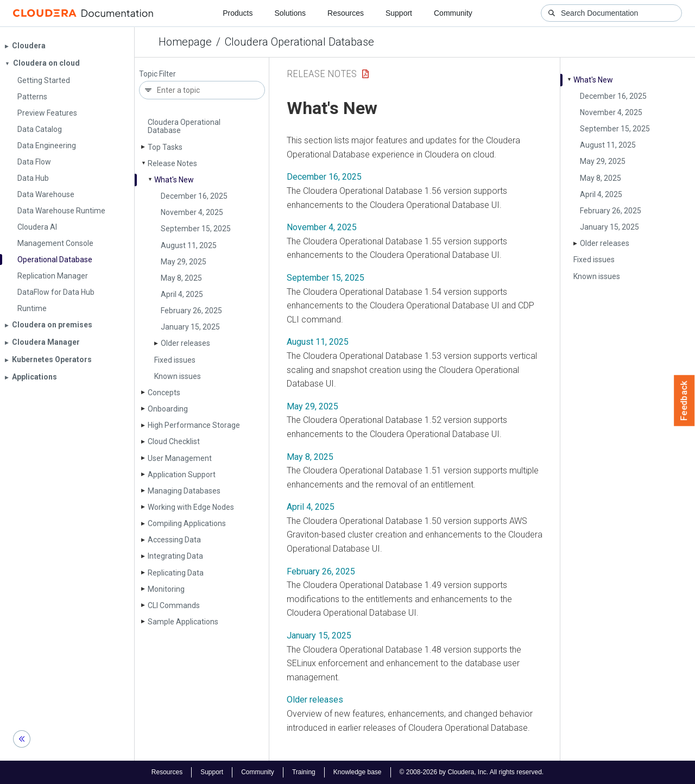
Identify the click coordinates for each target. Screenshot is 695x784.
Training (304, 772)
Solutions (290, 13)
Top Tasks (165, 147)
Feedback (684, 401)
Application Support (182, 475)
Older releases (185, 343)
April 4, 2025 (182, 294)
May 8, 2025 (181, 278)
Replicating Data (176, 573)
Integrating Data (175, 556)
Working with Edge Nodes (191, 507)
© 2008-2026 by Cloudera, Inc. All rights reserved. (472, 772)
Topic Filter (157, 74)
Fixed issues (175, 360)
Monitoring (166, 589)
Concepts (164, 393)
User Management (180, 458)
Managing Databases (184, 491)
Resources (346, 13)
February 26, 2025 (191, 311)
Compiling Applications (187, 523)
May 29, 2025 (184, 262)
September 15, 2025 (196, 229)
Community (453, 13)
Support (399, 13)
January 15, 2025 (190, 327)
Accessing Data (174, 540)
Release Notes (172, 163)
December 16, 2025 (194, 196)
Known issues (178, 376)
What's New (174, 180)
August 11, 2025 (189, 245)
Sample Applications (183, 622)
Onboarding (168, 409)
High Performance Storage (194, 425)
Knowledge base (358, 772)
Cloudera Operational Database (299, 42)
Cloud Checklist (174, 441)
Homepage (185, 42)
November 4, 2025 (192, 212)
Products (238, 13)
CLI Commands (174, 605)
